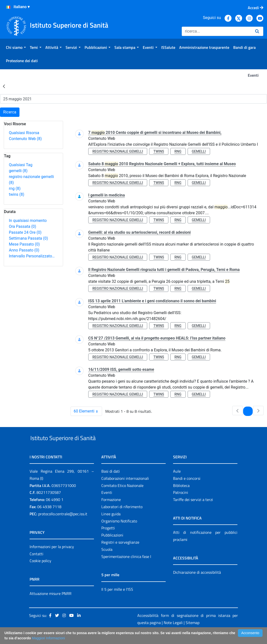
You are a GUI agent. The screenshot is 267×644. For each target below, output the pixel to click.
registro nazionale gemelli (118, 151)
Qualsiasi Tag (21, 165)
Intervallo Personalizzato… (32, 256)
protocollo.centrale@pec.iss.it (63, 525)
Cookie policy (40, 572)
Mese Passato (24, 244)
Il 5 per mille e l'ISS (117, 601)
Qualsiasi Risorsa (24, 133)
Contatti (36, 565)
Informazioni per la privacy (52, 558)
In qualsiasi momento (28, 221)
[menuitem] (16, 47)
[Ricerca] (216, 31)
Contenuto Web (25, 139)
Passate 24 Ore (25, 232)
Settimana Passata (28, 238)
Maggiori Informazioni (48, 638)
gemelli (18, 171)
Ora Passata (23, 226)
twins (17, 194)
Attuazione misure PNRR (51, 605)
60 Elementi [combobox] (88, 411)
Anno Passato (24, 250)
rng (15, 188)
